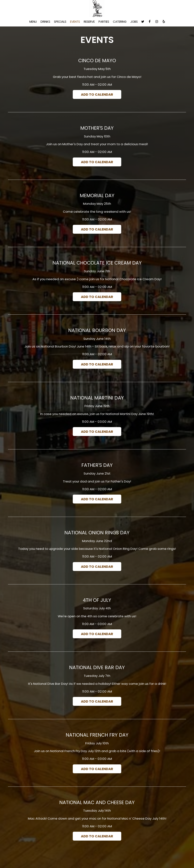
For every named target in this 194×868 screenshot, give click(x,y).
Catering (120, 22)
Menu (33, 22)
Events (75, 22)
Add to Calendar (97, 94)
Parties (104, 22)
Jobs (134, 22)
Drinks (45, 22)
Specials (60, 22)
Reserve (89, 22)
